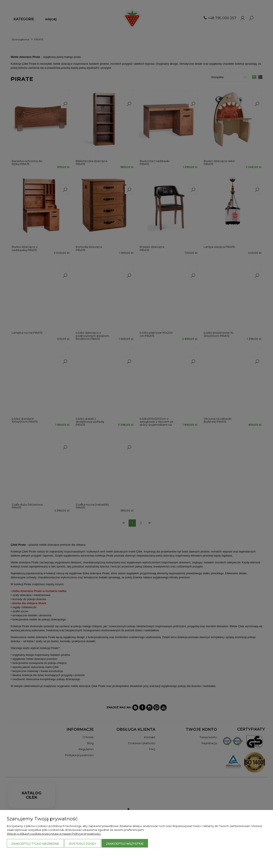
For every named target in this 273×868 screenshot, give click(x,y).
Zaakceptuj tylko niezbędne (35, 844)
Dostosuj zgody (83, 844)
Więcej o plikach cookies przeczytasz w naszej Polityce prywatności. (54, 834)
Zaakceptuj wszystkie (125, 844)
